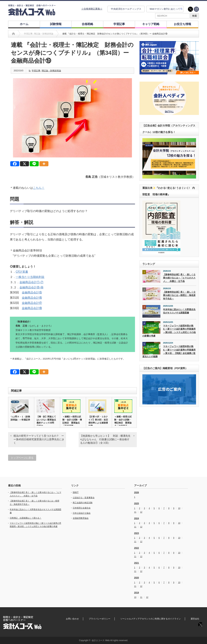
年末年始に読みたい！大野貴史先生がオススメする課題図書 (179, 311)
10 (179, 508)
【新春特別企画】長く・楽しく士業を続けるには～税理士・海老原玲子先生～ (179, 295)
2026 (137, 493)
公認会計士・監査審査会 (84, 498)
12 (141, 512)
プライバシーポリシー (100, 619)
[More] (44, 164)
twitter (190, 9)
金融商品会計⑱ (32, 308)
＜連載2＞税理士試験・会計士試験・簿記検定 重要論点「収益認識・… (72, 421)
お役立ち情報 (183, 24)
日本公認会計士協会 (82, 513)
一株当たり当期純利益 (30, 277)
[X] (24, 164)
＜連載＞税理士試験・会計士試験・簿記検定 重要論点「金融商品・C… (123, 423)
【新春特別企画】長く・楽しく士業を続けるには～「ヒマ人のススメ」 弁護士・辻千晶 (179, 278)
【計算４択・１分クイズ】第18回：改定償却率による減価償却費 (98, 421)
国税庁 (76, 492)
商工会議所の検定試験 (83, 503)
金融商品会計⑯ (32, 298)
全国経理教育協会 (81, 518)
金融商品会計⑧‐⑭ (31, 287)
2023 (137, 533)
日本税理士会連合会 (82, 508)
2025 (137, 503)
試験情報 (56, 24)
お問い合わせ (72, 619)
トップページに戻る (22, 458)
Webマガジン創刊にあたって (165, 9)
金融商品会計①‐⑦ (31, 282)
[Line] (34, 164)
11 (135, 512)
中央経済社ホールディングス (126, 9)
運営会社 (195, 619)
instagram (196, 9)
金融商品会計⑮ (32, 292)
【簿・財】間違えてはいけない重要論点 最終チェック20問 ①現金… (47, 421)
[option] (169, 58)
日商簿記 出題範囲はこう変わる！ (26, 518)
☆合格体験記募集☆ (92, 9)
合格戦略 (87, 24)
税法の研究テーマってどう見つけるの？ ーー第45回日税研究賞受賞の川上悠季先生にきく (39, 439)
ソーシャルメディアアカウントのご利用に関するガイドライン (150, 619)
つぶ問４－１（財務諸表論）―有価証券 (20, 418)
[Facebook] (15, 164)
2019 (137, 593)
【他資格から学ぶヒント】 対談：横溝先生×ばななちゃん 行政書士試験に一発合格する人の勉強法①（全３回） (105, 439)
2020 (137, 578)
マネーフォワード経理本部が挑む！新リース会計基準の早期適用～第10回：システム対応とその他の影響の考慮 (169, 331)
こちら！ (39, 188)
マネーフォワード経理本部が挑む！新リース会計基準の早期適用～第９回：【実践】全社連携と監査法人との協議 (169, 351)
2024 (137, 518)
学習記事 (119, 24)
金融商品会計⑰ (32, 303)
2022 (137, 548)
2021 (137, 563)
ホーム (24, 24)
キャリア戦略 (151, 24)
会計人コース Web (101, 640)
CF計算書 (22, 272)
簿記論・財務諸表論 (51, 71)
